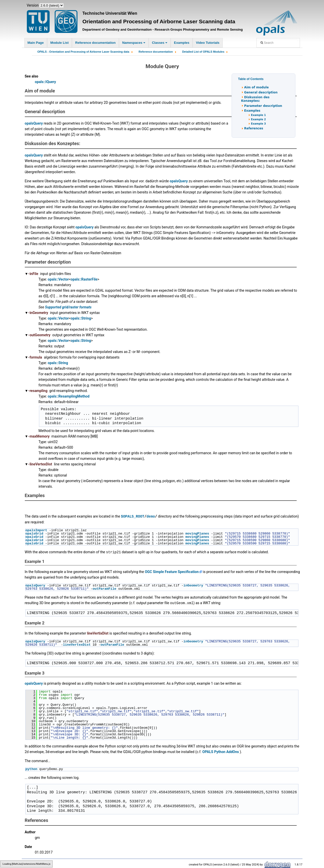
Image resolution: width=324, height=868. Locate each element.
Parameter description (263, 106)
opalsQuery (34, 123)
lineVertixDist (98, 633)
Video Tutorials (208, 43)
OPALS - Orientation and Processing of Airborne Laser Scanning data (83, 52)
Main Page (36, 43)
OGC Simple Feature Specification (172, 571)
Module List (59, 43)
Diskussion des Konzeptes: (255, 99)
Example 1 (259, 115)
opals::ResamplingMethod (69, 396)
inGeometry (193, 585)
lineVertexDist (77, 644)
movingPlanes (197, 533)
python (32, 768)
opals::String (81, 318)
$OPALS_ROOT (133, 516)
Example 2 (259, 119)
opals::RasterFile (84, 279)
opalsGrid (34, 533)
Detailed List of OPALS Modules (203, 52)
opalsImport (36, 530)
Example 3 (259, 124)
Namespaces (134, 43)
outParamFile (105, 588)
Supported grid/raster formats (68, 307)
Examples (182, 43)
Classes (160, 43)
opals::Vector (58, 279)
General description (261, 92)
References (254, 128)
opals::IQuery (46, 82)
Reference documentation (95, 43)
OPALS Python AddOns (220, 751)
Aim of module (257, 87)
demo (151, 516)
